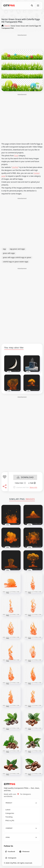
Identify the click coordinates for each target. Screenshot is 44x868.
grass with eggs (9, 253)
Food (16, 156)
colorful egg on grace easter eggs (16, 262)
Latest (8, 810)
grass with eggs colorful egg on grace (17, 257)
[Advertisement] (22, 42)
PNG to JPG (10, 821)
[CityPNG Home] (9, 6)
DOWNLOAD (25, 477)
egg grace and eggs (17, 249)
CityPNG (15, 167)
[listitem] (10, 852)
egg (4, 249)
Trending (9, 817)
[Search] (32, 6)
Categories (10, 813)
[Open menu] (38, 6)
